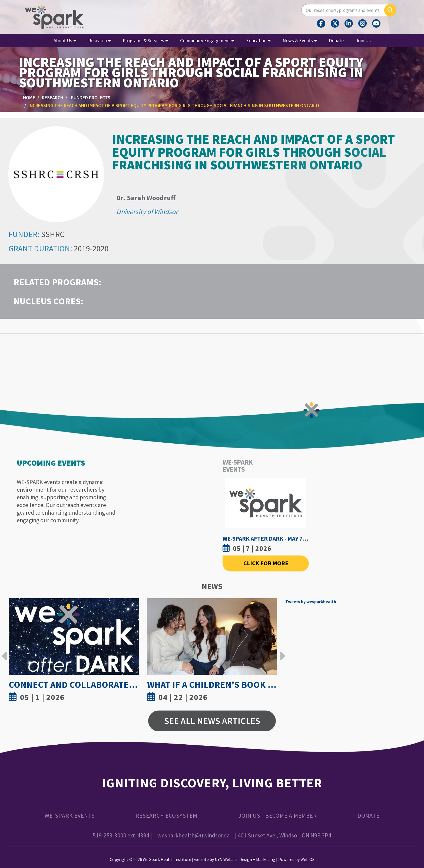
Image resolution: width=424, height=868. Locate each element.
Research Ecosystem (166, 816)
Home (29, 98)
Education (258, 40)
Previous (5, 652)
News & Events (300, 40)
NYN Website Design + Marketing (245, 859)
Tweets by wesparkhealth (311, 601)
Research (100, 40)
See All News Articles (212, 721)
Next (281, 652)
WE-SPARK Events (70, 816)
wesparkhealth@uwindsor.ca (194, 835)
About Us (65, 40)
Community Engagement (207, 40)
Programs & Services (145, 40)
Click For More (266, 563)
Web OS (307, 859)
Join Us (363, 40)
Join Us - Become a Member (278, 816)
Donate (336, 40)
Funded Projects (91, 98)
